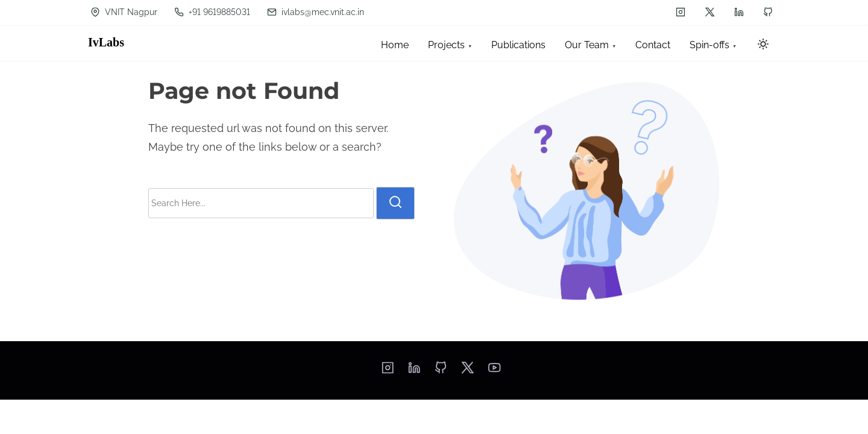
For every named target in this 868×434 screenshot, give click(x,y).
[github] (768, 12)
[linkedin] (739, 12)
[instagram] (681, 12)
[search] (395, 203)
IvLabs (106, 42)
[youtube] (494, 372)
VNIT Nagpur (124, 12)
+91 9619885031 (212, 12)
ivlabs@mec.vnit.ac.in (316, 12)
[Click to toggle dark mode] (763, 45)
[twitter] (710, 12)
